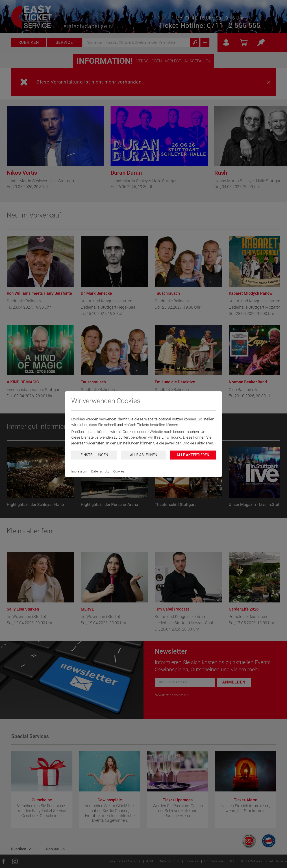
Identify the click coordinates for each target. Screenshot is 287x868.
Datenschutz (100, 471)
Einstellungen (94, 455)
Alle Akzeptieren (193, 455)
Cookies (119, 471)
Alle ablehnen (144, 455)
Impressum (79, 471)
